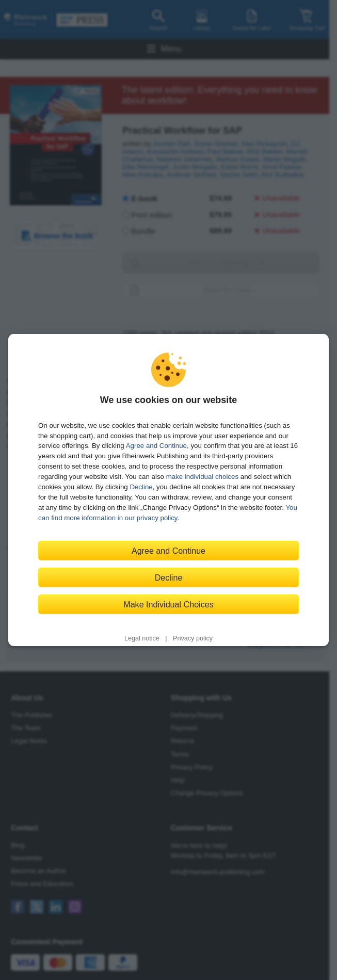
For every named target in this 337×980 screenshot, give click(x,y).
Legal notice (142, 638)
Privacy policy (193, 638)
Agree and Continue (156, 446)
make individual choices (202, 477)
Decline (141, 487)
